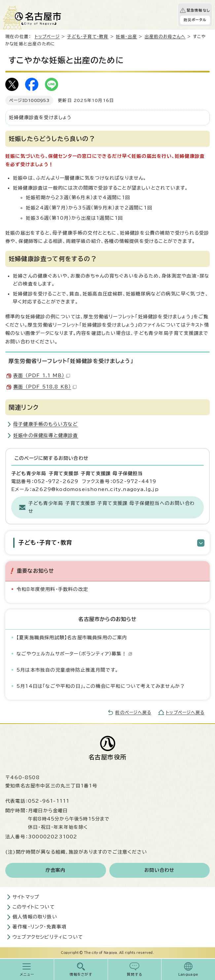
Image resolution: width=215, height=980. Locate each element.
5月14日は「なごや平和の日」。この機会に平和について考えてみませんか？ (101, 686)
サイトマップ (26, 897)
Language (188, 974)
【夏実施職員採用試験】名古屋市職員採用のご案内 (72, 638)
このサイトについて (34, 907)
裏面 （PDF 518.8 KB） (45, 387)
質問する (135, 974)
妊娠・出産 (126, 37)
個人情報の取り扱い (35, 917)
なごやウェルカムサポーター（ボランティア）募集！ (74, 654)
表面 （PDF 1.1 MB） (42, 376)
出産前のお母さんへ (165, 37)
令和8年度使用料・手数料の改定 (52, 589)
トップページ (47, 37)
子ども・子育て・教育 (88, 37)
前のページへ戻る (133, 713)
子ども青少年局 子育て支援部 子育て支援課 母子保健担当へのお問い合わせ (112, 507)
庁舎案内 (56, 870)
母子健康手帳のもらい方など (46, 424)
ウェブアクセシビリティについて (48, 937)
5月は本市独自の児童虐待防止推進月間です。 (67, 670)
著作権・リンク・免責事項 (39, 927)
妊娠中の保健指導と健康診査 (46, 435)
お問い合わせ (159, 870)
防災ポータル (195, 20)
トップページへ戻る (185, 713)
